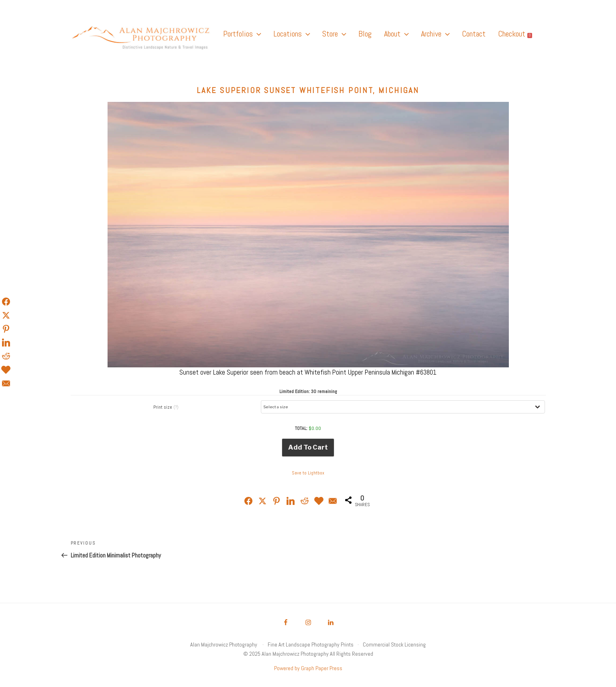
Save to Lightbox (308, 473)
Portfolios (242, 34)
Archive (435, 34)
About (396, 34)
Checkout (515, 34)
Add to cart (308, 447)
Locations (292, 34)
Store (334, 34)
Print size (166, 407)
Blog (365, 34)
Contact (474, 34)
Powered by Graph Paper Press (308, 668)
